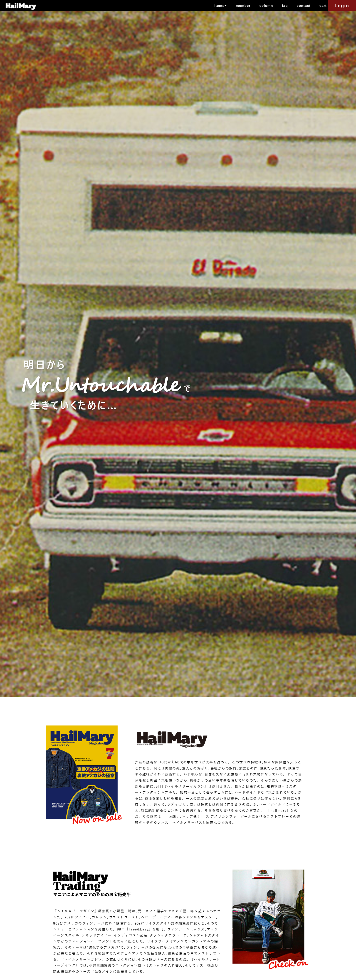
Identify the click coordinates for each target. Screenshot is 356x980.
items (221, 5)
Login (342, 6)
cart (323, 6)
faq (285, 6)
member (243, 6)
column (266, 6)
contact (304, 6)
